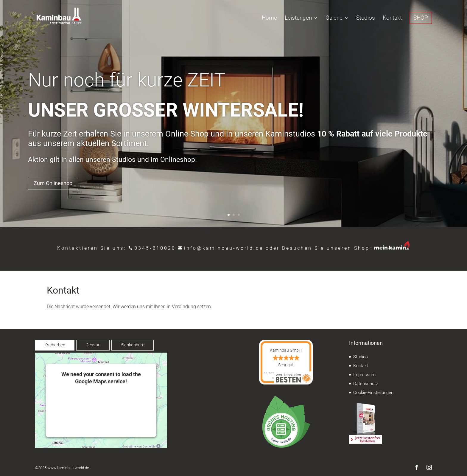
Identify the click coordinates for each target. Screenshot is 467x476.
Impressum (364, 375)
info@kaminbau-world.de (224, 248)
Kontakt (392, 18)
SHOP (421, 18)
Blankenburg (133, 345)
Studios (366, 18)
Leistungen (298, 18)
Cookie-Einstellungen (373, 393)
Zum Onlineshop (53, 183)
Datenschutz (366, 384)
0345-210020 (155, 248)
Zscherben (55, 345)
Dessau (93, 345)
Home (269, 18)
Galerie (334, 18)
